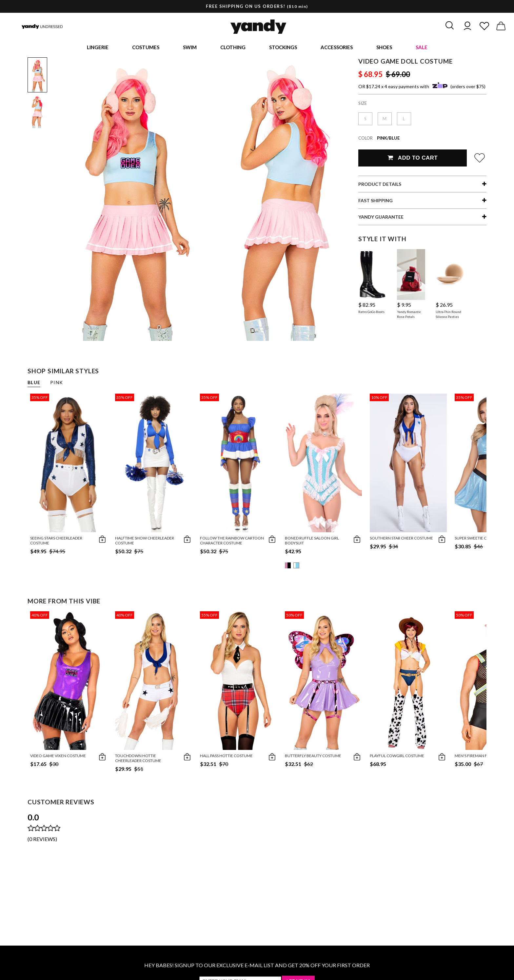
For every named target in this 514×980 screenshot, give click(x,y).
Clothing (233, 48)
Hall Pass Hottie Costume (226, 757)
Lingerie (98, 48)
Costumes (146, 48)
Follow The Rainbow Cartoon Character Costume (232, 542)
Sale (422, 48)
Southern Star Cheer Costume (401, 539)
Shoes (384, 48)
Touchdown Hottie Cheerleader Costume (138, 759)
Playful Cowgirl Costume (397, 757)
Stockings (283, 48)
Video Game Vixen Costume (58, 757)
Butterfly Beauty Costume (313, 757)
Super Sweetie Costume (479, 539)
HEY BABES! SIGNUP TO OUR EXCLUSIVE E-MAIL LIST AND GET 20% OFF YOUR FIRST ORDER (257, 966)
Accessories (337, 48)
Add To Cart (413, 159)
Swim (190, 48)
